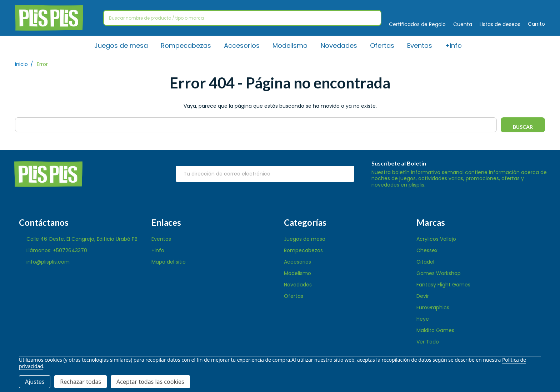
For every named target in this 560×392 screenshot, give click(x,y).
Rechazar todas (81, 382)
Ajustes (35, 382)
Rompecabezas (186, 45)
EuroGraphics (433, 307)
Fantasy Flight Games (443, 285)
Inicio (21, 65)
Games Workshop (439, 273)
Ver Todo (428, 342)
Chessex (427, 250)
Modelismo (290, 45)
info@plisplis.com (48, 262)
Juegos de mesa (121, 45)
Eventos (420, 45)
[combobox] (242, 18)
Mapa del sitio (169, 262)
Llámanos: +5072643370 (57, 250)
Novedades (339, 45)
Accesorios (242, 45)
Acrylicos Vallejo (436, 239)
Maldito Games (435, 330)
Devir (423, 296)
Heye (423, 319)
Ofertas (382, 45)
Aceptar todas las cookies (150, 382)
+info (453, 45)
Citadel (425, 262)
